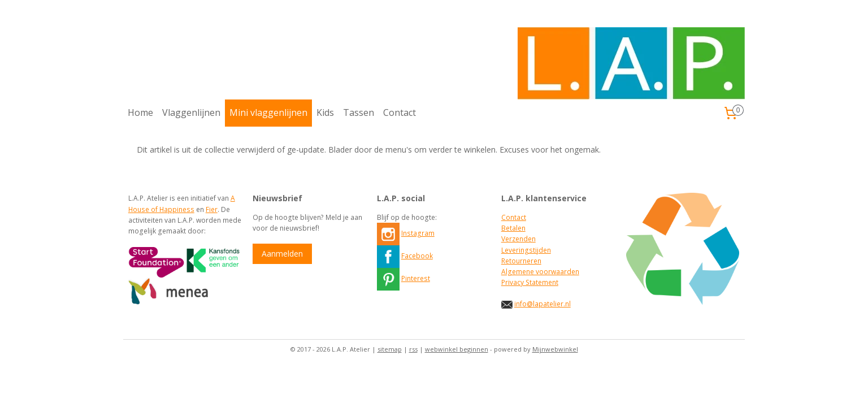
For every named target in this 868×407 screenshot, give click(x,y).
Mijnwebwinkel (555, 349)
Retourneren (521, 261)
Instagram (418, 233)
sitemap (390, 349)
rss (413, 349)
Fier (212, 209)
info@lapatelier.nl (542, 304)
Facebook (417, 256)
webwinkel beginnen (457, 349)
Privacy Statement (530, 282)
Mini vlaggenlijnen (268, 112)
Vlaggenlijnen (191, 112)
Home (140, 112)
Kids (325, 112)
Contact (400, 112)
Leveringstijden (526, 250)
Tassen (359, 112)
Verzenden (518, 239)
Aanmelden (282, 254)
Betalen (513, 228)
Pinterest (416, 278)
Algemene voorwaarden (540, 272)
